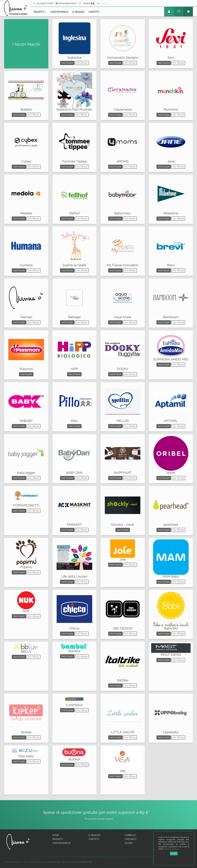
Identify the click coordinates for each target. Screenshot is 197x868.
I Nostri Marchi (59, 12)
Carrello (130, 835)
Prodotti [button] (40, 12)
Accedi (129, 843)
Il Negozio (78, 12)
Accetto (174, 854)
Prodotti (58, 839)
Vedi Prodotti (67, 63)
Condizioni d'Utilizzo (171, 849)
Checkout (131, 839)
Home (56, 835)
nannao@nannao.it (66, 3)
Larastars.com (86, 862)
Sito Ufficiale (82, 63)
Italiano (89, 3)
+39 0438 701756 (43, 3)
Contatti (94, 12)
